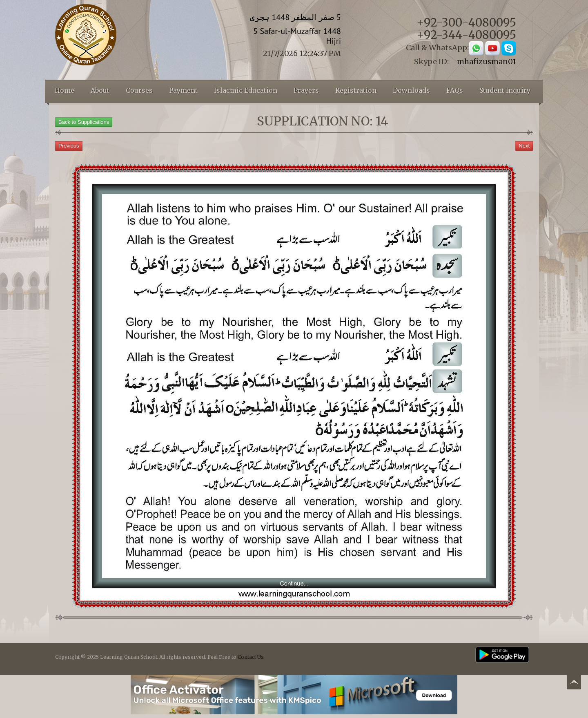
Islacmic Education (246, 90)
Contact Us (251, 657)
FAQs (455, 90)
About (100, 90)
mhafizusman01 (487, 62)
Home (65, 90)
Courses (139, 90)
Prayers (306, 90)
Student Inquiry (505, 90)
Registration (356, 90)
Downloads (411, 90)
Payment (183, 90)
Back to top (574, 683)
